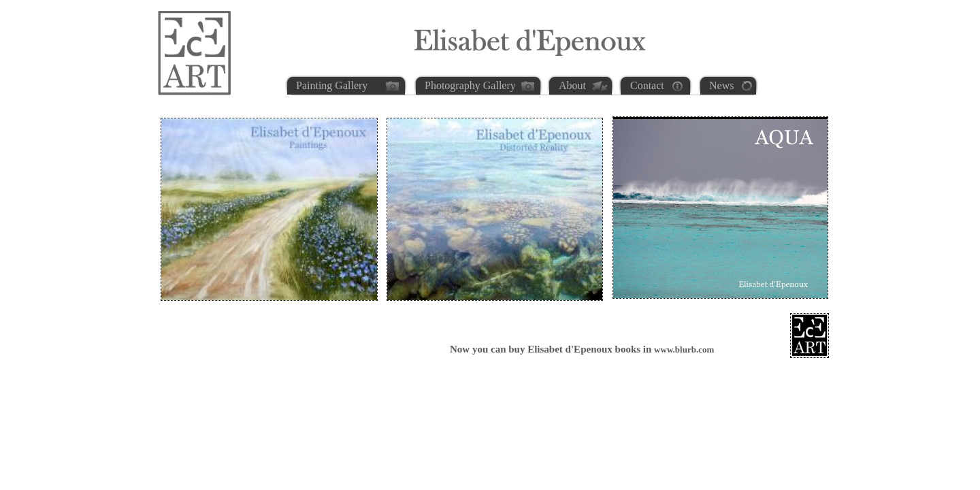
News (721, 85)
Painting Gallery (332, 85)
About (572, 85)
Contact (647, 85)
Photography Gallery (470, 85)
